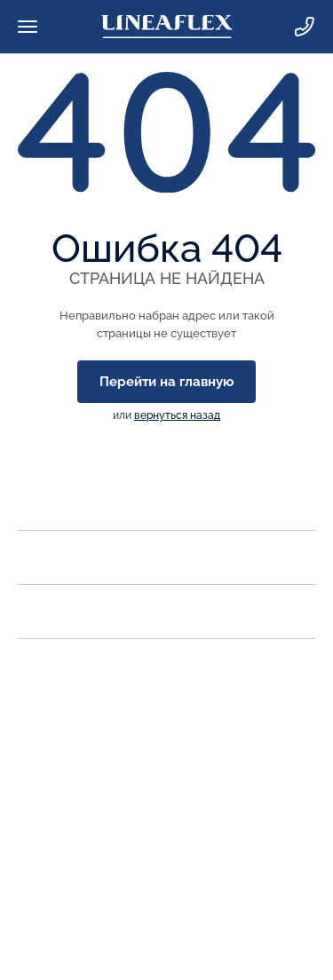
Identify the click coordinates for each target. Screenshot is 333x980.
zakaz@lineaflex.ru (79, 772)
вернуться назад (177, 415)
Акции (42, 611)
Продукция (61, 557)
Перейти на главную (166, 382)
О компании (65, 503)
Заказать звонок (74, 733)
